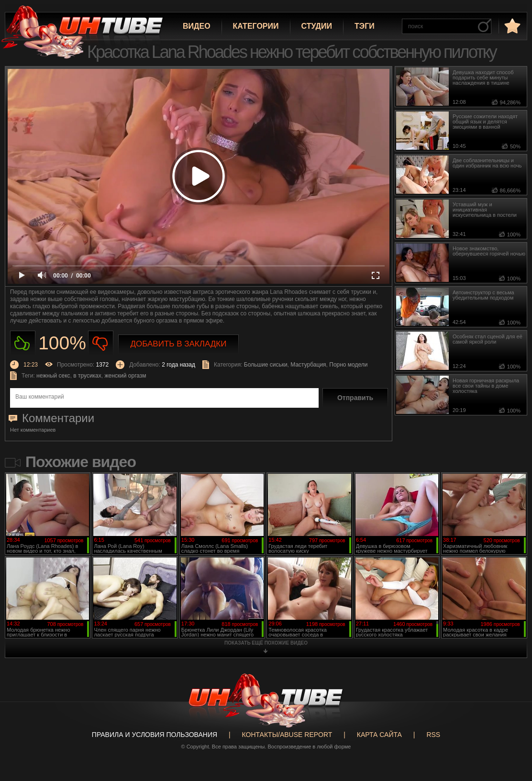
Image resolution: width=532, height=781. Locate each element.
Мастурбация (308, 365)
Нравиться (23, 343)
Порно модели (348, 365)
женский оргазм (125, 376)
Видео (197, 26)
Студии (317, 26)
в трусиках (87, 376)
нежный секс (53, 376)
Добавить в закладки (179, 344)
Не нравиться (101, 343)
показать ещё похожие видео (266, 643)
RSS (433, 735)
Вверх (510, 736)
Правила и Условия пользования (155, 735)
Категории (256, 26)
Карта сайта (379, 735)
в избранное (511, 26)
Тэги (365, 26)
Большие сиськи (266, 365)
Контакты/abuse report (287, 735)
